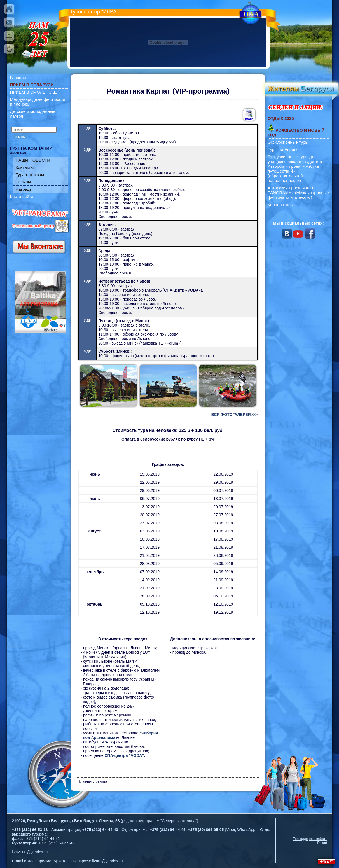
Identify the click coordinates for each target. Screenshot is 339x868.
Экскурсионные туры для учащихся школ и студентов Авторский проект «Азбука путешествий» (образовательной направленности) (295, 169)
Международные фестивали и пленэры (38, 102)
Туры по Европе (283, 149)
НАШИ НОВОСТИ (33, 160)
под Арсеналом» (99, 737)
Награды (24, 189)
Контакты (25, 167)
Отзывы (23, 182)
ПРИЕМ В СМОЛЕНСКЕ (33, 92)
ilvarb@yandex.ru (107, 861)
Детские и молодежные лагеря (33, 114)
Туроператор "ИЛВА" (94, 12)
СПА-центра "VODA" (124, 755)
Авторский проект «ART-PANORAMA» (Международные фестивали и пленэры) (298, 193)
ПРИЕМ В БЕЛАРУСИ (32, 85)
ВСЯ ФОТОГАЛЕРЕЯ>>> (234, 415)
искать (20, 137)
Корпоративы (280, 205)
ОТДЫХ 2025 (281, 118)
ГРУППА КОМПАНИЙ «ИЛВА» (31, 150)
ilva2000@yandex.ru (30, 852)
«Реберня (149, 733)
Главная (18, 77)
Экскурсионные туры (288, 142)
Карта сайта (22, 196)
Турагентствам (30, 175)
